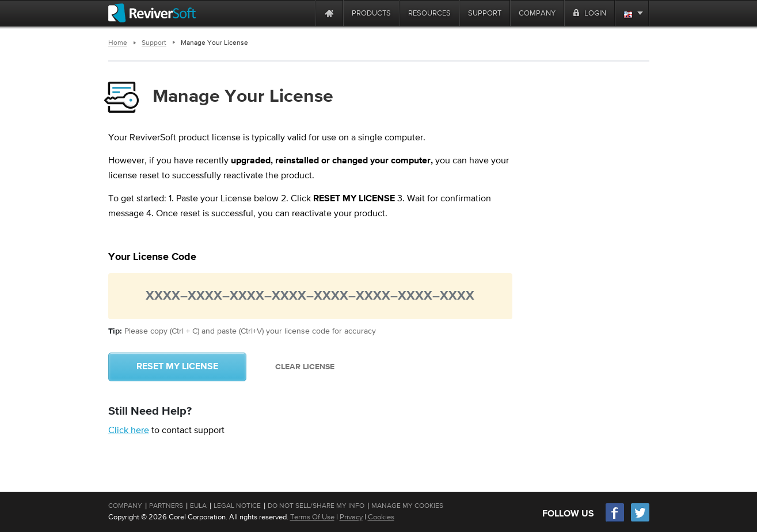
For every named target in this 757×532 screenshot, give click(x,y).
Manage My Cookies (407, 506)
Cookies (381, 517)
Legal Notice (237, 506)
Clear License (305, 367)
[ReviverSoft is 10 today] (304, 13)
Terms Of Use (312, 517)
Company (125, 506)
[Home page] (329, 13)
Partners (166, 506)
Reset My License (177, 367)
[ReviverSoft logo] (152, 13)
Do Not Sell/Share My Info (316, 506)
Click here (129, 430)
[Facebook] (615, 520)
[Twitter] (640, 520)
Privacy (351, 517)
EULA (198, 506)
